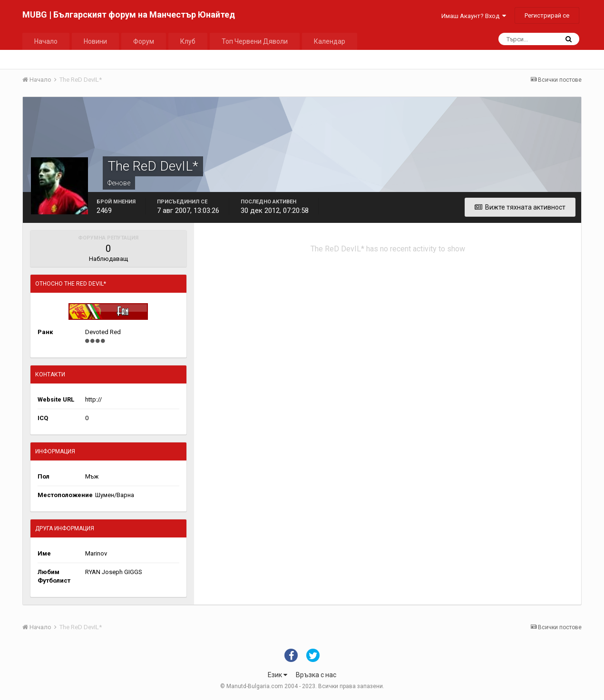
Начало (46, 41)
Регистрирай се (547, 15)
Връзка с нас (316, 675)
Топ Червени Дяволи (255, 41)
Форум (144, 41)
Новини (95, 41)
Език (278, 675)
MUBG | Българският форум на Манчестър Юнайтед (129, 14)
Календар (330, 41)
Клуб (188, 41)
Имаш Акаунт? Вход (474, 16)
